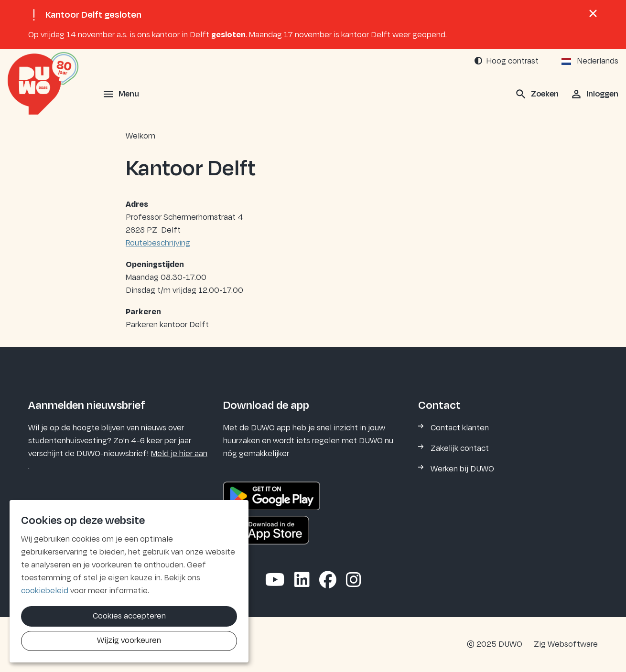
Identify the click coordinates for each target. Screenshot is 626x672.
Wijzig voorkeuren (129, 640)
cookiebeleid (45, 591)
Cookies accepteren (129, 616)
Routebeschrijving (158, 243)
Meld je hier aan (179, 454)
